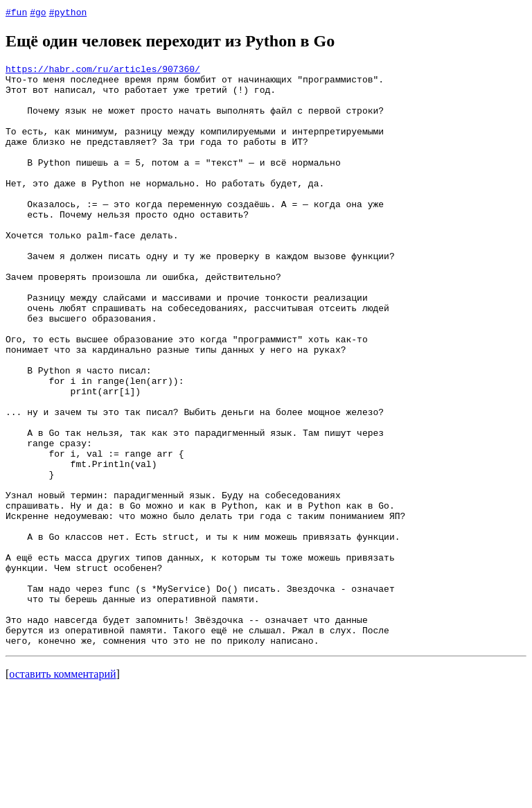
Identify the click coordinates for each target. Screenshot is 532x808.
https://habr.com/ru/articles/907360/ (103, 71)
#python (68, 12)
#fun (16, 12)
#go (38, 12)
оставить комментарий (62, 790)
